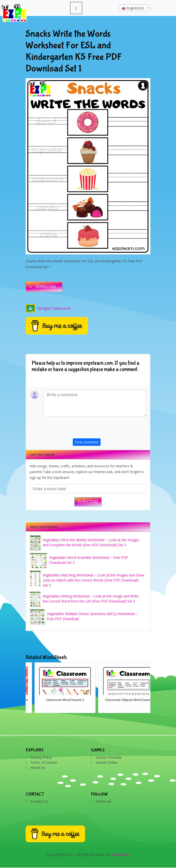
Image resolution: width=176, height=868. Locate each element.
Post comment (87, 442)
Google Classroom (48, 308)
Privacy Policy (41, 757)
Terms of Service (44, 762)
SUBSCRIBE (88, 502)
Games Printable (109, 757)
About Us (38, 767)
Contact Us (39, 801)
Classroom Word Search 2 (120, 700)
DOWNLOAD (46, 287)
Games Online (107, 762)
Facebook (103, 801)
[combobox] (135, 8)
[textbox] (135, 8)
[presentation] (110, 429)
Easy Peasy (120, 855)
